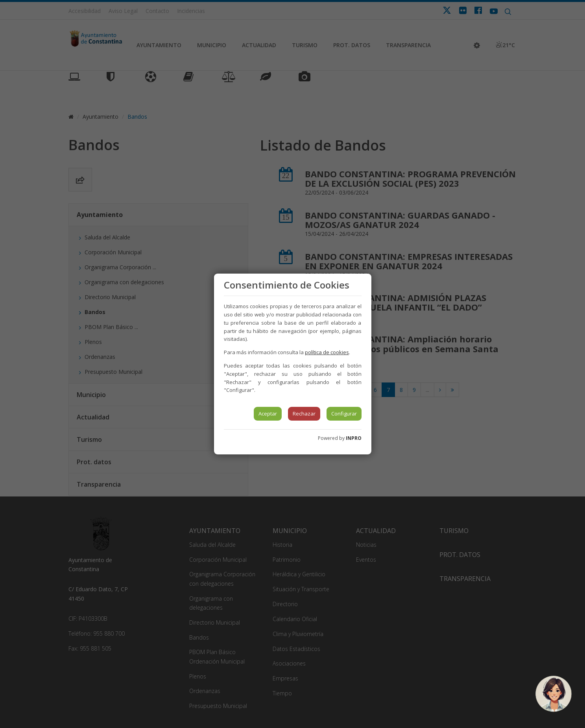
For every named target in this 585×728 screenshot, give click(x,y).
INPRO (354, 438)
